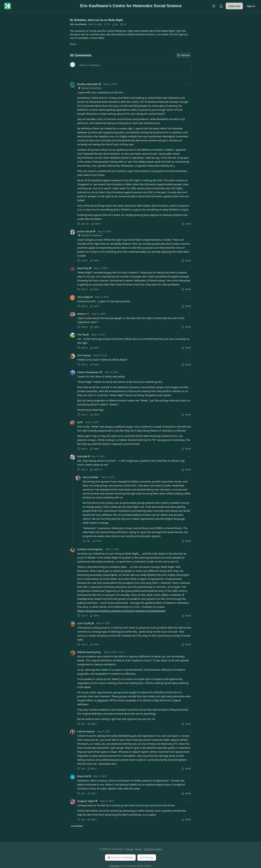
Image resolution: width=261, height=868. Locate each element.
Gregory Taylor (86, 801)
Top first (183, 55)
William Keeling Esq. (89, 652)
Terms (138, 849)
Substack (115, 866)
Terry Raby (83, 297)
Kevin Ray (83, 268)
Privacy (129, 849)
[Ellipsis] (189, 84)
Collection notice (153, 849)
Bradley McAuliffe (88, 84)
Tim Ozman (84, 355)
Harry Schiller (91, 477)
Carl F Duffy (84, 623)
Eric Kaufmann (78, 24)
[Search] (214, 6)
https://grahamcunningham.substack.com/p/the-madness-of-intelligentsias (121, 611)
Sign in (251, 6)
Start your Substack (120, 858)
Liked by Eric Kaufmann (90, 88)
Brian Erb (83, 776)
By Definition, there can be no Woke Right (96, 20)
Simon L (82, 314)
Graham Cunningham (90, 549)
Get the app (147, 857)
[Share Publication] (221, 6)
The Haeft (83, 334)
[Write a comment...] (134, 70)
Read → (74, 44)
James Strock (85, 231)
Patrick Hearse (86, 731)
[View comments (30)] (115, 24)
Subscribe (234, 6)
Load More (77, 826)
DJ (78, 422)
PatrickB (82, 456)
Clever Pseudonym (88, 372)
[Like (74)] (107, 24)
